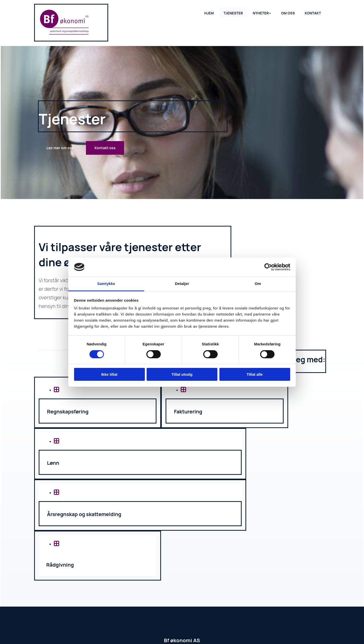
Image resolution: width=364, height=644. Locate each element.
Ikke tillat (109, 374)
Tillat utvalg (182, 374)
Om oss (289, 12)
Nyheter (262, 12)
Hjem (212, 12)
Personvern (207, 628)
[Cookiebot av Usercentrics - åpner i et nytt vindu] (268, 267)
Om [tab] (258, 284)
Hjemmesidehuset (180, 628)
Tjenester (235, 12)
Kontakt (313, 12)
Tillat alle (255, 374)
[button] (60, 148)
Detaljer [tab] (182, 284)
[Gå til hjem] (64, 34)
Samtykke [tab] (106, 284)
